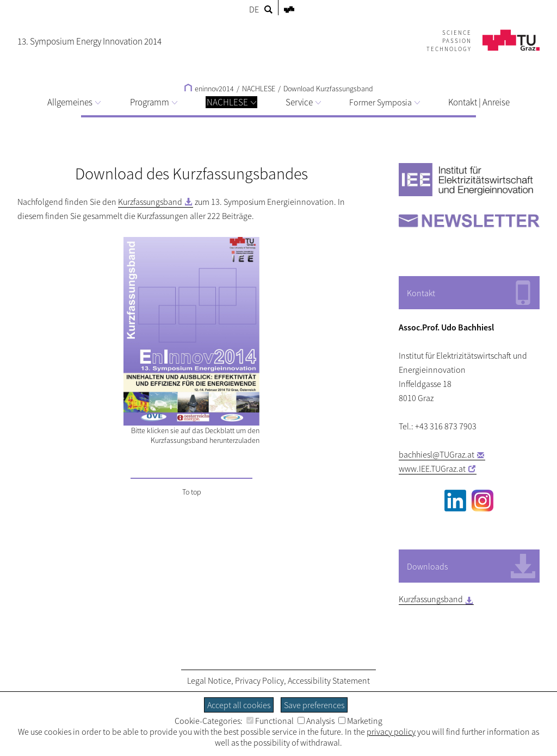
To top (192, 492)
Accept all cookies (239, 705)
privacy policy (391, 732)
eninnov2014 (209, 89)
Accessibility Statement (329, 680)
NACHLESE (231, 102)
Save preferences (314, 705)
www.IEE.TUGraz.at (432, 468)
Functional (270, 721)
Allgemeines (74, 102)
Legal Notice (209, 680)
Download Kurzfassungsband (328, 89)
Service (303, 102)
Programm (154, 102)
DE (254, 9)
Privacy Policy (259, 680)
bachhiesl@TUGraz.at (437, 454)
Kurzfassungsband (150, 202)
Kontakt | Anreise (479, 102)
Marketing (360, 721)
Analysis (316, 721)
